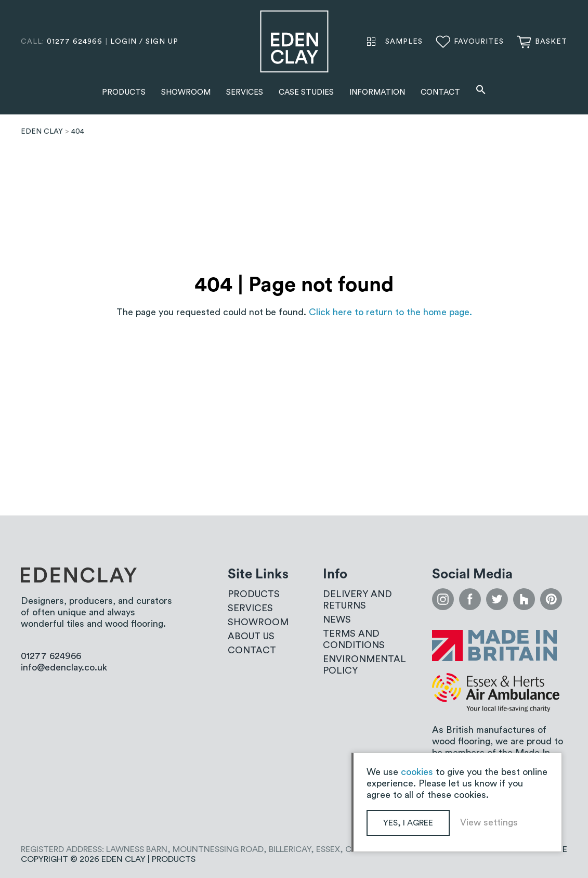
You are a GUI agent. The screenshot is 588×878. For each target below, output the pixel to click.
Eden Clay (294, 42)
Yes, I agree (408, 823)
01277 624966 (75, 42)
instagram (443, 599)
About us (251, 636)
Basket (551, 42)
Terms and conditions (354, 639)
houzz (524, 599)
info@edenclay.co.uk (64, 667)
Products (124, 92)
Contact (440, 92)
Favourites (479, 42)
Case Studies (306, 92)
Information (377, 92)
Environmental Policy (364, 665)
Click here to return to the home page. (390, 312)
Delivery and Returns (357, 600)
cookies (417, 772)
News (337, 619)
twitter (497, 599)
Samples (404, 42)
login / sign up (144, 42)
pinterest (551, 599)
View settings (489, 822)
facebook (470, 599)
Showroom (186, 92)
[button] (481, 91)
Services (245, 92)
